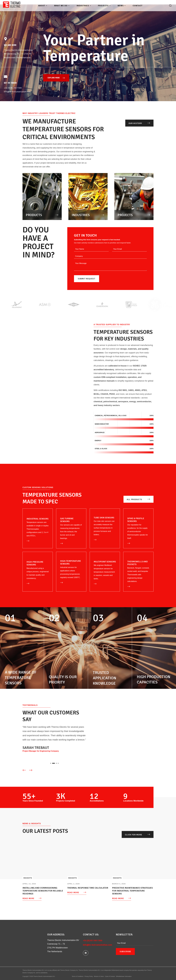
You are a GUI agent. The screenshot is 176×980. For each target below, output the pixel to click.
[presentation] (52, 763)
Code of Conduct (110, 976)
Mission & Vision (99, 976)
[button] (170, 6)
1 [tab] (52, 763)
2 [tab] (55, 763)
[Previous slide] (24, 770)
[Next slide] (31, 770)
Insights (28, 878)
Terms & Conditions (78, 976)
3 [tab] (56, 763)
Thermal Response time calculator (88, 888)
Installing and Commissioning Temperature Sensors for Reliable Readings (43, 891)
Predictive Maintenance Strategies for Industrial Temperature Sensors (132, 891)
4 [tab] (58, 763)
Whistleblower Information (124, 976)
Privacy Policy (89, 976)
